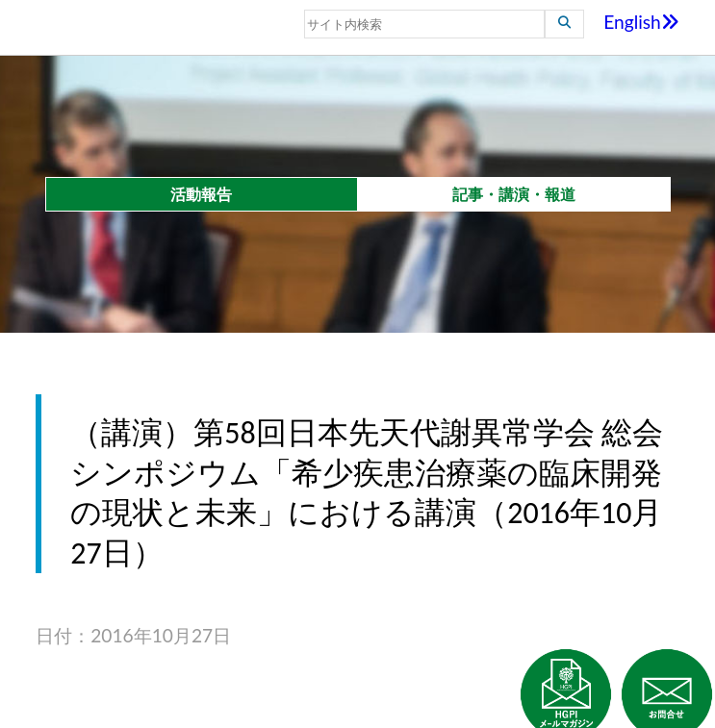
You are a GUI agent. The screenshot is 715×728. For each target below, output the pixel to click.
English (641, 22)
